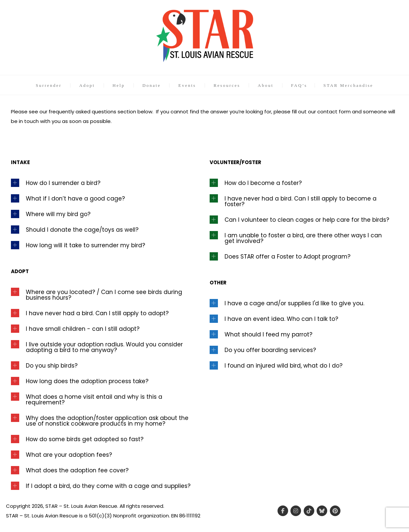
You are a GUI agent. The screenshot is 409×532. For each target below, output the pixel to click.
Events (187, 85)
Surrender (49, 85)
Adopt (87, 85)
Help (119, 85)
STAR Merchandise (349, 85)
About (266, 85)
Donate (152, 85)
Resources (227, 85)
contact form (334, 112)
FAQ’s (299, 85)
